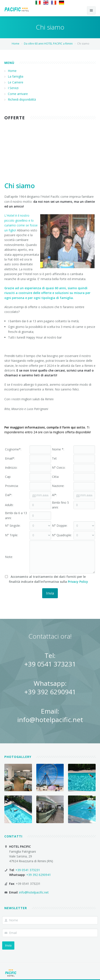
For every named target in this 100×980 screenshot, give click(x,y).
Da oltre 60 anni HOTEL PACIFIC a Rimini (48, 44)
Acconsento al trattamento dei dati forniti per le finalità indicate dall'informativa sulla (47, 579)
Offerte (15, 118)
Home (16, 44)
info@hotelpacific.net (50, 720)
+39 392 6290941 (50, 692)
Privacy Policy (78, 582)
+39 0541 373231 (50, 664)
